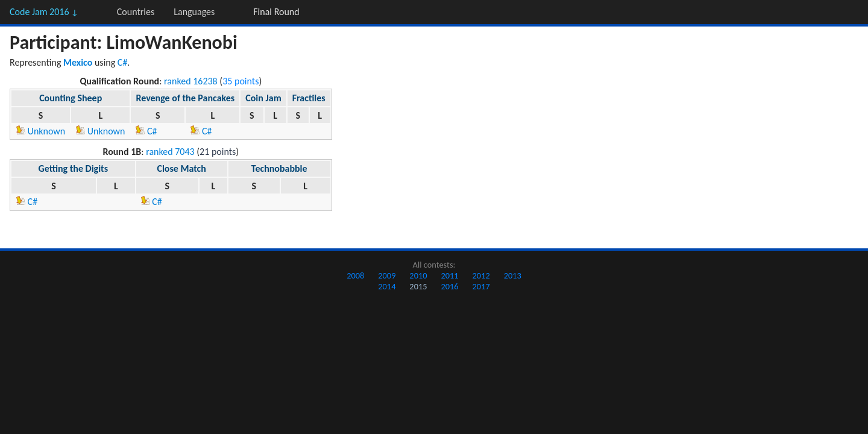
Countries (136, 12)
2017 (481, 286)
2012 (481, 275)
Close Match (181, 168)
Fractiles (309, 98)
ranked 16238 (191, 81)
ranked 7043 (170, 152)
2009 (387, 275)
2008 (355, 275)
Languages (194, 12)
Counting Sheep (71, 98)
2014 (387, 286)
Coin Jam (263, 98)
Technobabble (279, 168)
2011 (449, 275)
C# (123, 62)
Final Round (276, 12)
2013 (513, 275)
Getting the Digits (74, 168)
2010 (418, 275)
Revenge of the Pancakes (185, 98)
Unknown (41, 131)
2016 (449, 286)
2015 (418, 286)
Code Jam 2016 (44, 12)
